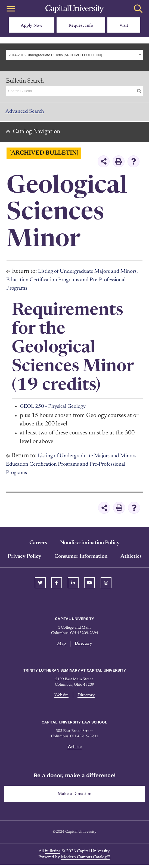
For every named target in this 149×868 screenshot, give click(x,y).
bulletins (53, 854)
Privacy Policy (24, 559)
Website (61, 698)
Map (61, 646)
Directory (83, 646)
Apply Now (32, 26)
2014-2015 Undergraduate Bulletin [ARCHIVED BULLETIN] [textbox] (55, 55)
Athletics (131, 559)
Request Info (81, 26)
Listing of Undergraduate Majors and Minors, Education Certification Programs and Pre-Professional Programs (69, 283)
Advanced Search (27, 112)
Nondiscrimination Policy (90, 546)
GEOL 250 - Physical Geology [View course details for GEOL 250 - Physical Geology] (57, 409)
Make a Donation (75, 797)
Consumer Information (81, 559)
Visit (124, 26)
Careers (38, 546)
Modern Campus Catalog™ (85, 861)
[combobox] (74, 55)
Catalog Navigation (38, 134)
